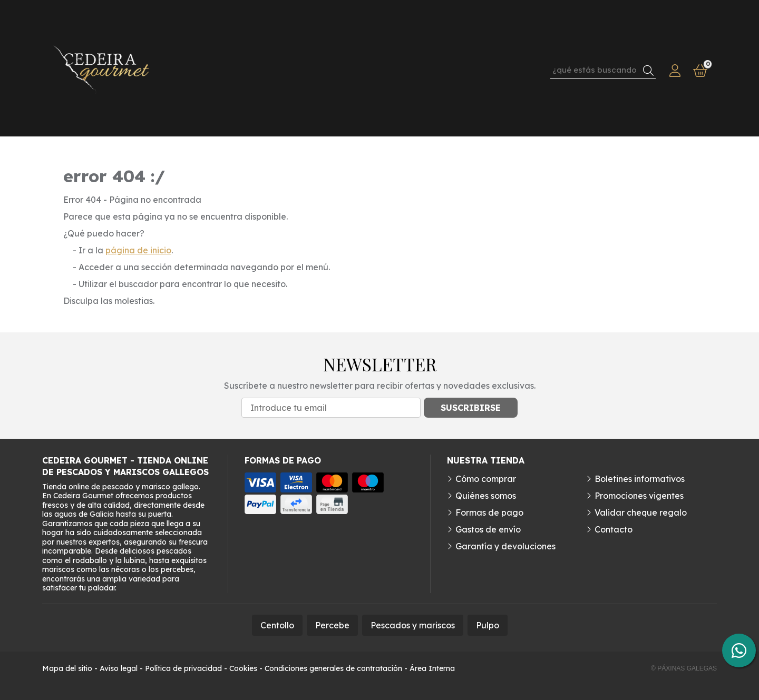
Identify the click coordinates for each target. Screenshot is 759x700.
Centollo (277, 625)
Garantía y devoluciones (505, 546)
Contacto (614, 529)
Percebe (332, 625)
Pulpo (488, 625)
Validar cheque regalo (641, 512)
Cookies (243, 668)
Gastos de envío (488, 529)
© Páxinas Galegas (684, 668)
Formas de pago (489, 512)
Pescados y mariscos (413, 625)
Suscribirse (471, 408)
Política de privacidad (183, 668)
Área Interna (432, 668)
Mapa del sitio (67, 668)
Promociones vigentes (639, 496)
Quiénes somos (486, 496)
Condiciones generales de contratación (333, 668)
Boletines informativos (640, 479)
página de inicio (138, 250)
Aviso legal (119, 668)
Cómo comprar (486, 479)
